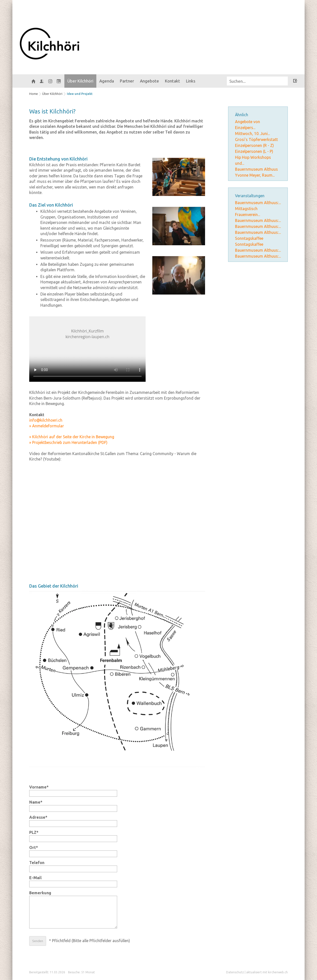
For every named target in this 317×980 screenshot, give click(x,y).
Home (34, 94)
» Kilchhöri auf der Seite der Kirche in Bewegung (72, 437)
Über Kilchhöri (80, 81)
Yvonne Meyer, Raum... (255, 175)
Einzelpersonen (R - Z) (254, 145)
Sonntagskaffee (249, 238)
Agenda (107, 81)
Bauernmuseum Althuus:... (258, 203)
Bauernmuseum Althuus (256, 169)
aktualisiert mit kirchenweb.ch (267, 972)
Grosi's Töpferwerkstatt (256, 139)
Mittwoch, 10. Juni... (252, 134)
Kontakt (172, 81)
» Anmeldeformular (47, 426)
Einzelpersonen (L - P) (254, 151)
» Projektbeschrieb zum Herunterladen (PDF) (68, 442)
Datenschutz (235, 972)
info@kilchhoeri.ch (46, 420)
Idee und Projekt (80, 94)
